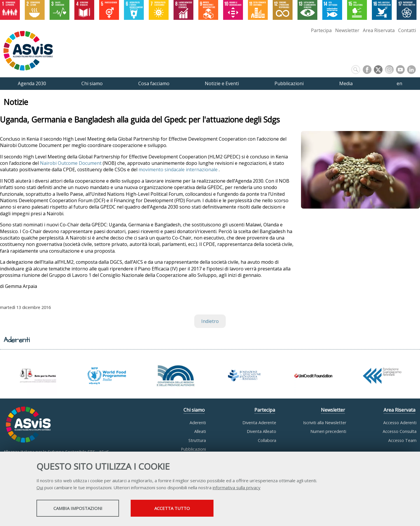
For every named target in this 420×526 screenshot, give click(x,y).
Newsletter (347, 30)
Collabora (267, 440)
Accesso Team (402, 440)
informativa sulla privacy (237, 488)
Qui (40, 488)
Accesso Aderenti (400, 423)
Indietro (210, 321)
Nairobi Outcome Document (71, 163)
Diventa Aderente (259, 423)
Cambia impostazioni (83, 509)
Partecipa (321, 30)
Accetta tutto (188, 509)
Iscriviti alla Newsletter (325, 423)
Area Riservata (379, 30)
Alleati (200, 431)
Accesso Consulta (400, 431)
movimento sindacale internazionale (179, 169)
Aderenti (198, 423)
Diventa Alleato (261, 431)
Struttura (197, 440)
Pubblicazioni (193, 449)
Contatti (407, 30)
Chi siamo (194, 410)
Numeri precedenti (328, 431)
